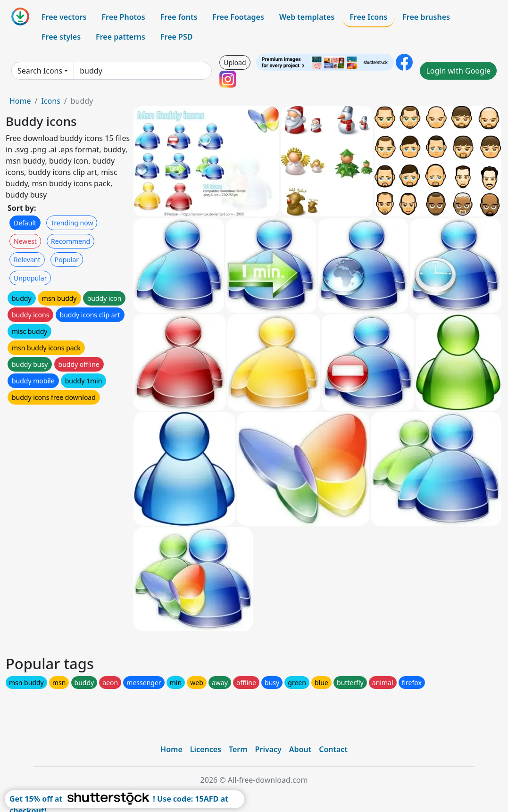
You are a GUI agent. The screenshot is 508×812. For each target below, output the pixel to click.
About (300, 749)
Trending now (72, 223)
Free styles (61, 37)
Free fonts (179, 17)
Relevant (27, 260)
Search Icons (40, 71)
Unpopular (30, 278)
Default (25, 223)
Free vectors (64, 17)
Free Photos (123, 17)
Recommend (71, 241)
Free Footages (238, 17)
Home (20, 101)
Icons (50, 101)
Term (238, 749)
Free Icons (368, 17)
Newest (25, 241)
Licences (206, 749)
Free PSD (176, 37)
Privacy (268, 749)
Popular (67, 260)
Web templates (307, 17)
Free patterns (121, 37)
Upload (235, 62)
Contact (333, 749)
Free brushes (426, 17)
